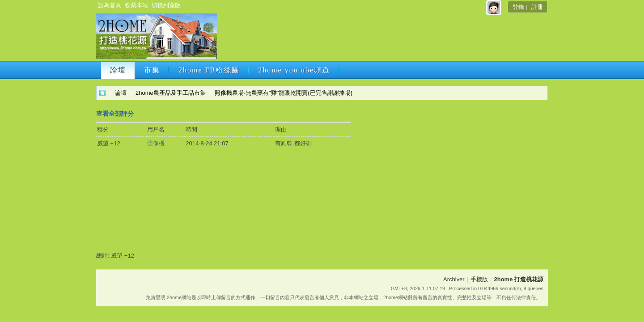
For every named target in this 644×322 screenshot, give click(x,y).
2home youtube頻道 (294, 70)
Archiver (454, 279)
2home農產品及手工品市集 (171, 93)
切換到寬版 (166, 5)
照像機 (156, 143)
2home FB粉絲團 (209, 70)
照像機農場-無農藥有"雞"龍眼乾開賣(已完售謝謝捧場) (284, 93)
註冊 (537, 7)
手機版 (479, 279)
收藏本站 (136, 5)
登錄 (518, 7)
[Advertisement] (381, 39)
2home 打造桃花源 (102, 93)
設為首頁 (110, 5)
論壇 (118, 70)
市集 (152, 70)
